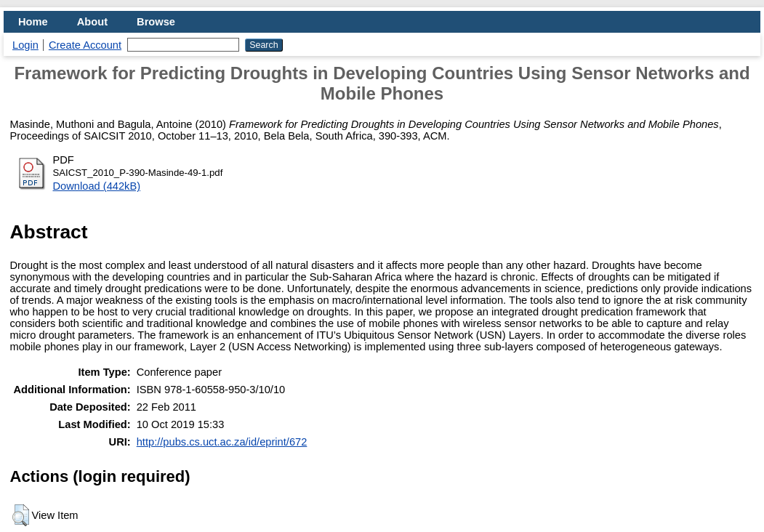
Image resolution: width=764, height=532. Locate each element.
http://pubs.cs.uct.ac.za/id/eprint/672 (222, 442)
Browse (156, 22)
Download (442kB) (97, 186)
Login (25, 45)
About (92, 22)
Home (33, 22)
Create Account (85, 45)
